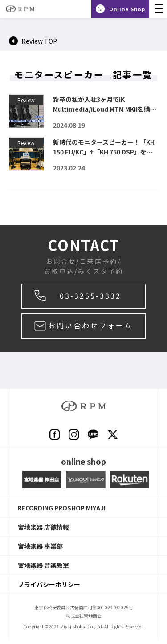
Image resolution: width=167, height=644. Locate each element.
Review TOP (39, 41)
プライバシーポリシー (49, 584)
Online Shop (127, 9)
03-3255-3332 (90, 296)
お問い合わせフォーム (90, 325)
